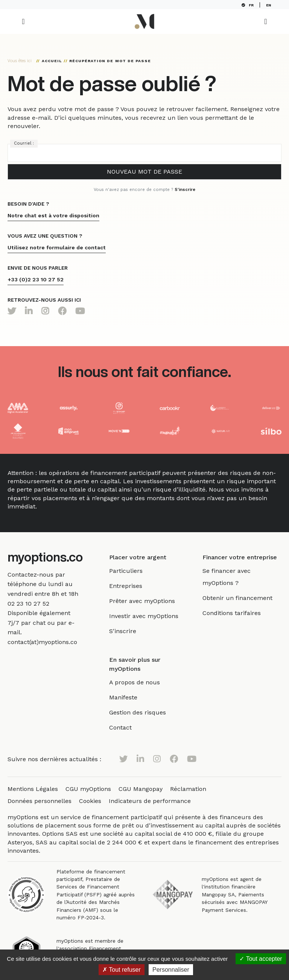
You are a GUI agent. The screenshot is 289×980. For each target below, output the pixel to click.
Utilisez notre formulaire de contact (57, 247)
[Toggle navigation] (23, 21)
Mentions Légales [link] (33, 789)
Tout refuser (122, 970)
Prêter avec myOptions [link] (148, 601)
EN (270, 5)
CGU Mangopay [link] (141, 789)
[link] (28, 604)
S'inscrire (185, 190)
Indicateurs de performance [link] (150, 801)
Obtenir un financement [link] (240, 598)
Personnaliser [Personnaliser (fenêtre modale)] (171, 970)
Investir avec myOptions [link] (150, 616)
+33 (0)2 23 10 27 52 (36, 279)
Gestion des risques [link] (144, 712)
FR (249, 5)
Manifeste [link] (129, 697)
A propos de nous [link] (141, 682)
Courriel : (24, 143)
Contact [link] (126, 727)
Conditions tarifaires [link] (235, 613)
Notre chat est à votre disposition (53, 215)
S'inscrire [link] (129, 631)
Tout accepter (261, 959)
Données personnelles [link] (40, 801)
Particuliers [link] (132, 571)
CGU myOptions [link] (88, 789)
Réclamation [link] (188, 789)
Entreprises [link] (132, 586)
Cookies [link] (90, 801)
